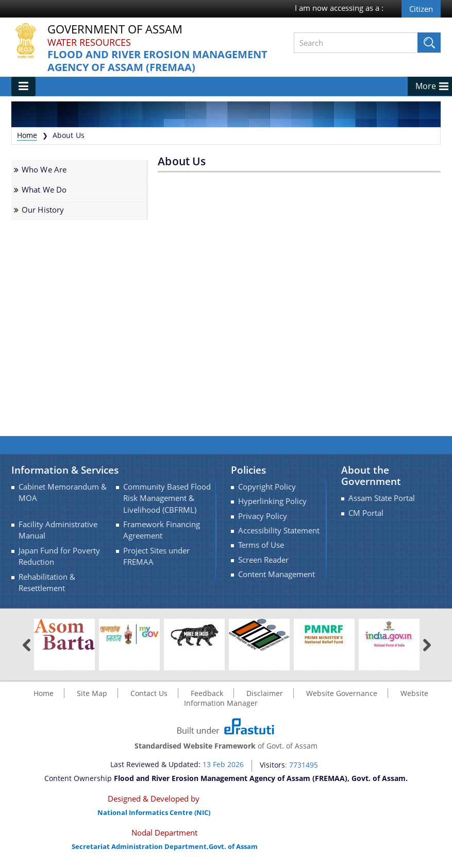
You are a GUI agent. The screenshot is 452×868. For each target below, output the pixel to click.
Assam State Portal (382, 498)
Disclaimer (265, 693)
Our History (43, 210)
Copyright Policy (267, 487)
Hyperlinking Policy (272, 501)
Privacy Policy (263, 516)
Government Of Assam (115, 30)
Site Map (92, 693)
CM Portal (366, 513)
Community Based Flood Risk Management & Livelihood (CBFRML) (167, 498)
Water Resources (89, 42)
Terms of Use (261, 545)
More (426, 86)
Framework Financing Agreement (162, 530)
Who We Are (44, 170)
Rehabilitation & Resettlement (47, 583)
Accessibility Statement (279, 531)
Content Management (277, 574)
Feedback (207, 693)
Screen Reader (263, 560)
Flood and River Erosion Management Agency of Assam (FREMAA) (157, 61)
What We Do (44, 190)
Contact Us (149, 693)
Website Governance (342, 693)
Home (27, 135)
